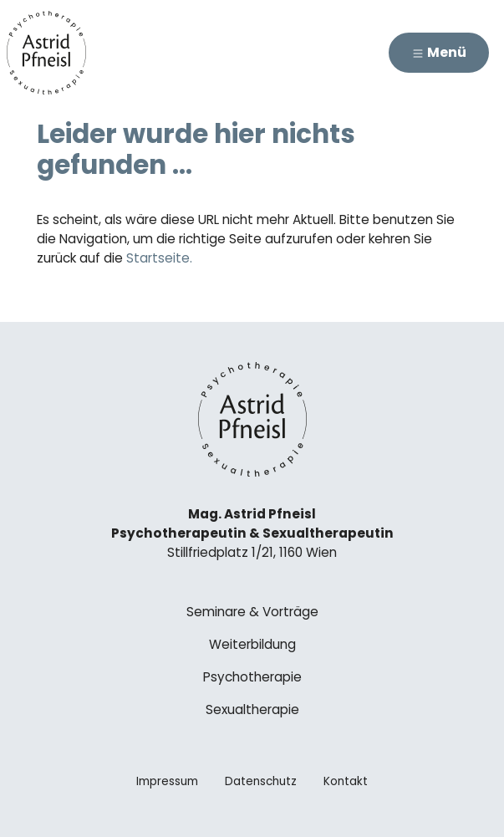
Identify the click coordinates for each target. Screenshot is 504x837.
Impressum (167, 781)
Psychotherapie (252, 677)
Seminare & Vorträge (252, 612)
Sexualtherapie (252, 709)
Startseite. (159, 258)
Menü (439, 52)
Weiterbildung (252, 644)
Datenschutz (261, 781)
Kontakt (346, 781)
